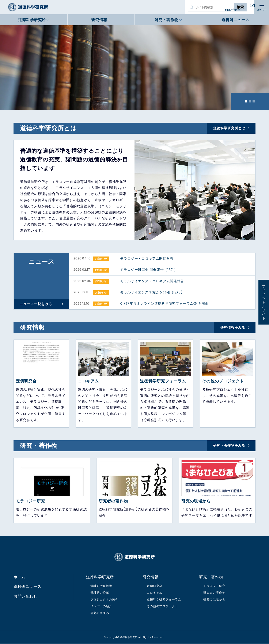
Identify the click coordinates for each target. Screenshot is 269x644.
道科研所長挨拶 (101, 586)
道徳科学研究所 (28, 7)
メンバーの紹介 (101, 607)
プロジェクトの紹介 (104, 600)
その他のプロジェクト (223, 381)
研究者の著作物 (113, 501)
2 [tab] (250, 101)
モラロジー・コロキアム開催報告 (147, 259)
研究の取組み (100, 613)
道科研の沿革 (100, 593)
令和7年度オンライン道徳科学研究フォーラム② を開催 (164, 304)
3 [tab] (254, 101)
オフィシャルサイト (264, 302)
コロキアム (88, 381)
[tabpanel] (134, 68)
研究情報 (99, 20)
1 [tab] (246, 101)
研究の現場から (196, 501)
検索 (225, 7)
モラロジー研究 (31, 501)
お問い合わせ (244, 10)
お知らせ (101, 259)
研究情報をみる (233, 328)
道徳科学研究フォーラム (163, 381)
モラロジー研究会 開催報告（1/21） (149, 270)
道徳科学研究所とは (229, 128)
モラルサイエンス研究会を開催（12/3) (151, 293)
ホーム (19, 577)
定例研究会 (26, 381)
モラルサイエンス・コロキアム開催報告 (152, 281)
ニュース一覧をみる (36, 304)
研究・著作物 (166, 20)
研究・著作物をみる (229, 446)
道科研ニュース (235, 20)
